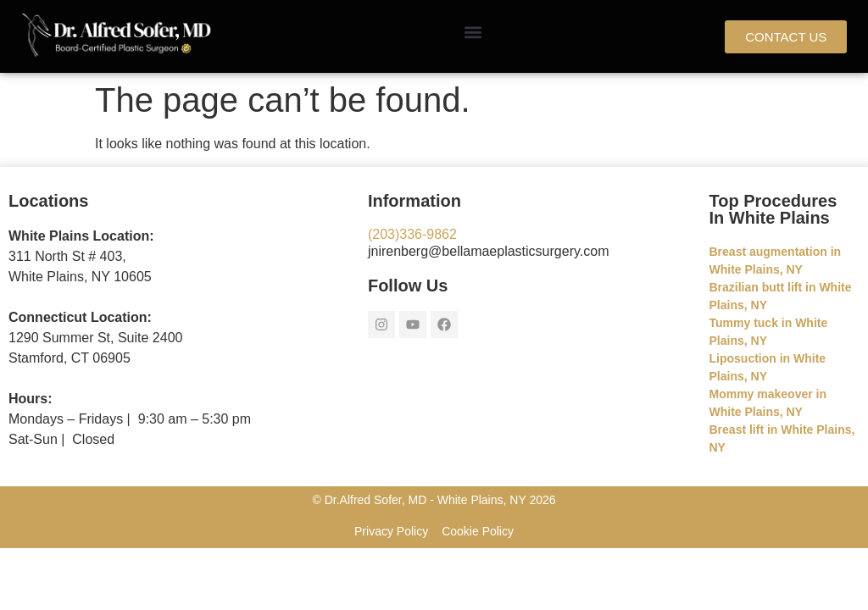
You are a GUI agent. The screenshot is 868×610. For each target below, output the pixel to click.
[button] (473, 33)
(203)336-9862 (412, 234)
